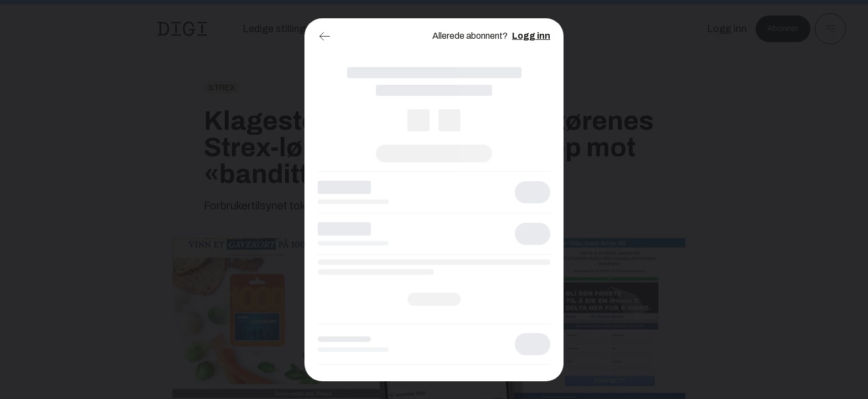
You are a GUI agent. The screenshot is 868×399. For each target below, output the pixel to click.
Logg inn (531, 36)
